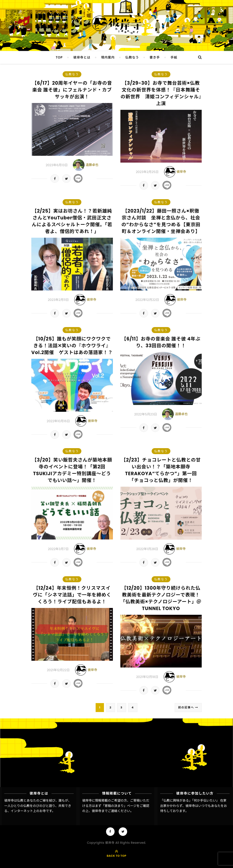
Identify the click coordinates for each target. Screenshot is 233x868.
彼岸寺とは (82, 57)
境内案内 (108, 57)
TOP (59, 57)
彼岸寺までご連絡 (105, 811)
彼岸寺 (181, 172)
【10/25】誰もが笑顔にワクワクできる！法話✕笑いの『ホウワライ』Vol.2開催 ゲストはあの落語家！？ (72, 346)
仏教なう (132, 57)
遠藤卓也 (92, 165)
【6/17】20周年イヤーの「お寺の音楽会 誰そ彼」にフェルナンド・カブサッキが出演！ (72, 90)
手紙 (174, 57)
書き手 (155, 57)
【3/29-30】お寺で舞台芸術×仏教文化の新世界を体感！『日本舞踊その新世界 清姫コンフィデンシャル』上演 (161, 93)
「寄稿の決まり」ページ (119, 806)
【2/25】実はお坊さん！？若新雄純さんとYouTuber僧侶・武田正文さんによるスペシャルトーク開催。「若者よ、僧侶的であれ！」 (72, 221)
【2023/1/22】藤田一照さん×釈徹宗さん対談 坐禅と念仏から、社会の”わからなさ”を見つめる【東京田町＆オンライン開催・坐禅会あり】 (161, 221)
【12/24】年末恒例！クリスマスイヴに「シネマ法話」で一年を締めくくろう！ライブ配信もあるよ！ (72, 595)
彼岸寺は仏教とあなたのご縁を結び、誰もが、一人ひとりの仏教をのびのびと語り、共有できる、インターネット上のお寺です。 (38, 806)
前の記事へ (188, 707)
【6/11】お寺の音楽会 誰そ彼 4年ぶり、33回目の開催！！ (161, 342)
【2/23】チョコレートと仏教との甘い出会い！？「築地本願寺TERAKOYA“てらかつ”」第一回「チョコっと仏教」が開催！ (161, 470)
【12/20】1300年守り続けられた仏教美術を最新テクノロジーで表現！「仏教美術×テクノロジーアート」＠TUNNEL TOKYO (161, 598)
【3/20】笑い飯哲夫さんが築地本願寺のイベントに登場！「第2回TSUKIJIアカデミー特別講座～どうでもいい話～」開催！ (72, 470)
